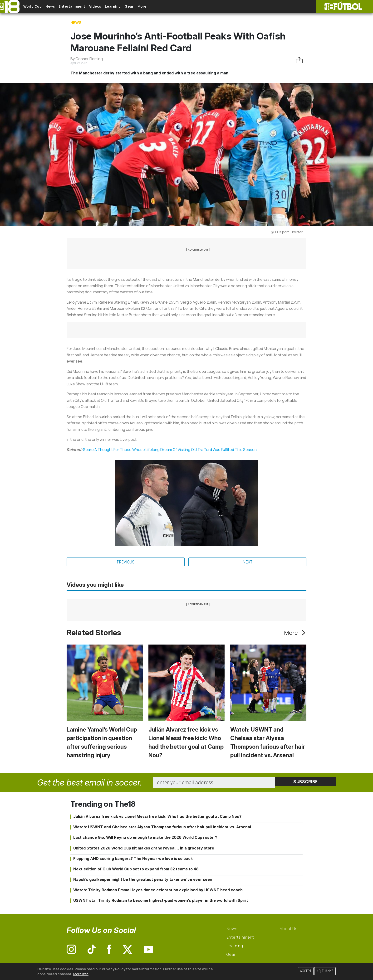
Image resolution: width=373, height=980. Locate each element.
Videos (110, 7)
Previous (126, 562)
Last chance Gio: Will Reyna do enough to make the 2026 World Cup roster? (145, 838)
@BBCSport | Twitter (287, 232)
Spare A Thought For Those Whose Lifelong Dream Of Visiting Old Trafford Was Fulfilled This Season (170, 450)
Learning (132, 7)
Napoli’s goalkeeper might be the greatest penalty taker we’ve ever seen (143, 880)
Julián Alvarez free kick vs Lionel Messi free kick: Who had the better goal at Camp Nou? (157, 817)
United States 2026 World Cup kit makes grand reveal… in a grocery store (144, 849)
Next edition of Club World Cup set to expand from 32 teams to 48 (136, 870)
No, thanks (325, 971)
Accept (306, 971)
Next (248, 562)
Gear (152, 7)
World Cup (36, 7)
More (169, 7)
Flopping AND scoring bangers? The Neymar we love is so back (133, 859)
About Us (289, 929)
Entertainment (83, 7)
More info (81, 974)
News (58, 7)
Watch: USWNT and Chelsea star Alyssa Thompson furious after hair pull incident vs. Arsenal (162, 828)
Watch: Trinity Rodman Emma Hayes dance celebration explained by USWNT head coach (158, 891)
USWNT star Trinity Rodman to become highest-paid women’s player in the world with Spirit (161, 901)
